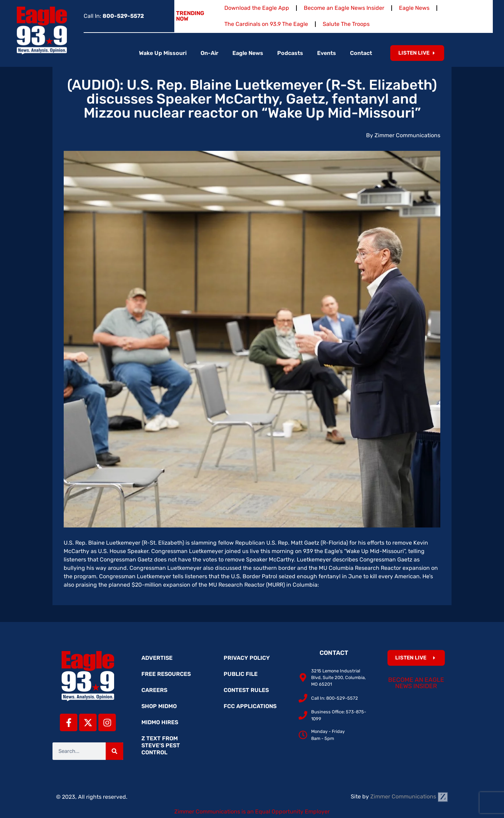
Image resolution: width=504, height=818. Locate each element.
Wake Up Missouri (163, 53)
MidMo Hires (160, 722)
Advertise (157, 658)
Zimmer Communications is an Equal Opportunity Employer (252, 812)
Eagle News (414, 8)
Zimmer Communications (409, 796)
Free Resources (166, 674)
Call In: (114, 16)
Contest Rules (246, 690)
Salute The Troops (346, 24)
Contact (361, 53)
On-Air (209, 53)
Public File (241, 674)
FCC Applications (250, 706)
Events (327, 53)
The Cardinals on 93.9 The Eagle (266, 24)
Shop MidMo (159, 706)
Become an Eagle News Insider (344, 8)
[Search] (114, 751)
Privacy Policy (247, 658)
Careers (154, 690)
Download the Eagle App (257, 8)
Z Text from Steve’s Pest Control (161, 745)
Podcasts (290, 53)
